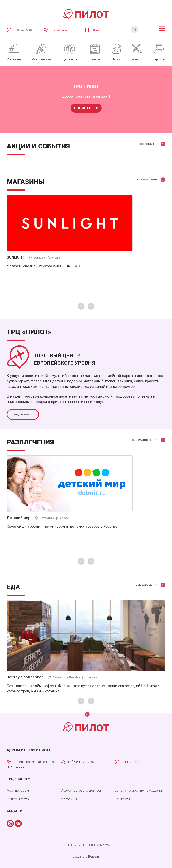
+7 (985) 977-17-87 (81, 762)
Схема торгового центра (81, 790)
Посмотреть (86, 108)
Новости (95, 59)
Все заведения (147, 585)
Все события (148, 144)
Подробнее (23, 414)
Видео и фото (18, 799)
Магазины (14, 59)
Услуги (137, 59)
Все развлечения (145, 440)
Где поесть (70, 59)
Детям (116, 59)
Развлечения (41, 59)
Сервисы (159, 59)
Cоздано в (86, 857)
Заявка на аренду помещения (139, 790)
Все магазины (148, 180)
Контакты (122, 799)
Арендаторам (18, 790)
